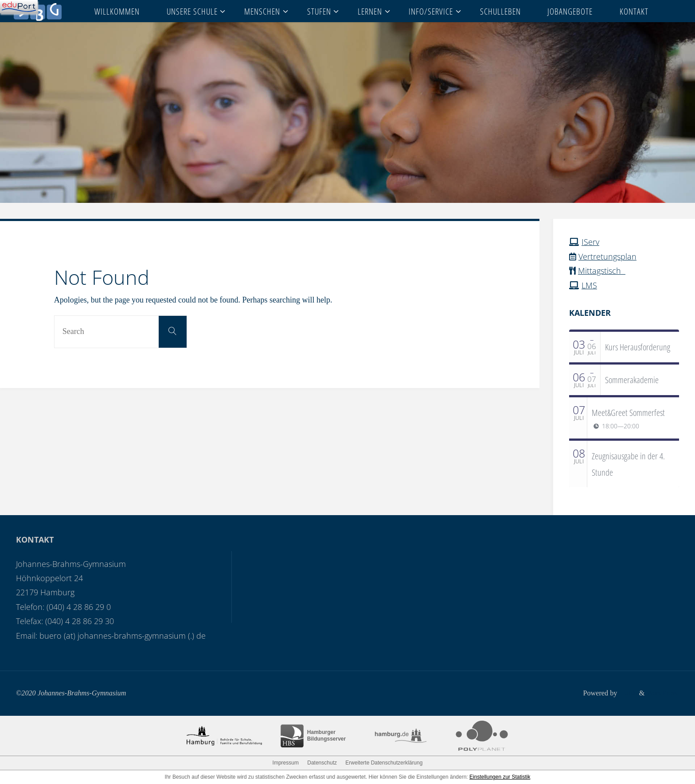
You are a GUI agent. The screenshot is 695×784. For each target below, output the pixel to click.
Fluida (627, 693)
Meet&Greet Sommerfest (628, 412)
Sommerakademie (632, 380)
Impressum (286, 763)
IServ (590, 242)
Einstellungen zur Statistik (500, 777)
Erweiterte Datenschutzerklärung (384, 763)
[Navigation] (19, 7)
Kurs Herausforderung (638, 347)
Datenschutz (322, 763)
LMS (589, 285)
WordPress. (663, 693)
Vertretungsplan (607, 256)
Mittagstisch (602, 271)
